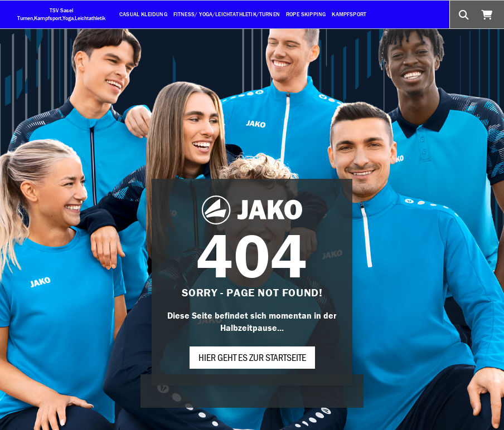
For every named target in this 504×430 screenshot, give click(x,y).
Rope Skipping (306, 14)
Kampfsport (349, 14)
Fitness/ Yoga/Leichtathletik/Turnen (227, 14)
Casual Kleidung (143, 14)
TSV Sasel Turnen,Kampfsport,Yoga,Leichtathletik (61, 14)
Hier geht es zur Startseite (252, 357)
